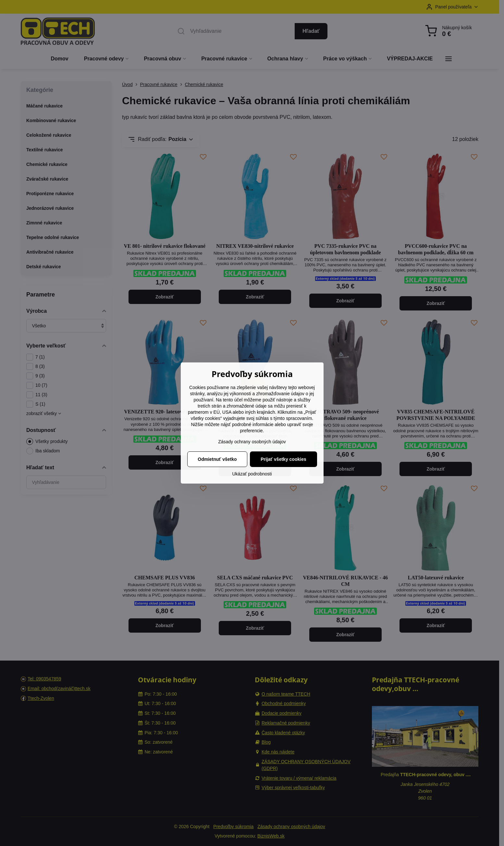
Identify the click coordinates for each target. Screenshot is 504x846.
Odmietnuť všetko (217, 459)
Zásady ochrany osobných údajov (252, 442)
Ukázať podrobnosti (252, 474)
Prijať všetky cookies (283, 459)
